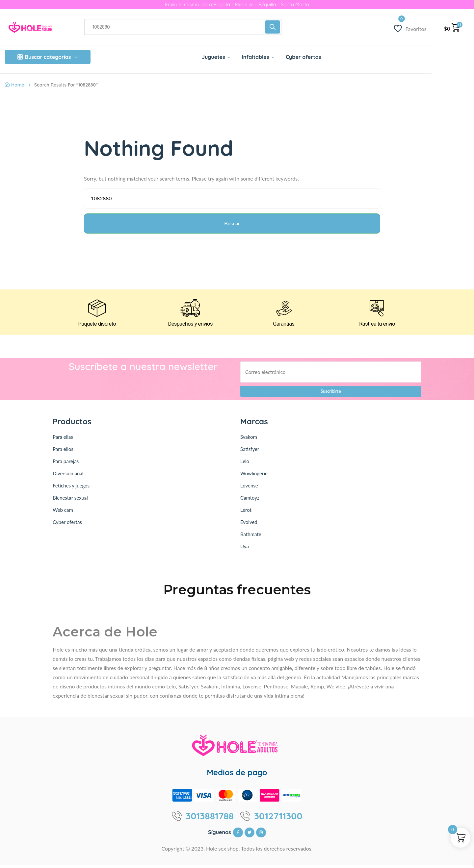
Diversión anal (68, 477)
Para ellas (63, 440)
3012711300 (278, 819)
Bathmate (251, 537)
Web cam (63, 513)
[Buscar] (273, 27)
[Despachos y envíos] (190, 311)
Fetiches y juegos (71, 489)
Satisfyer (250, 452)
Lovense (249, 489)
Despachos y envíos (190, 327)
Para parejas (66, 464)
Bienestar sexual (70, 501)
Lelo (245, 464)
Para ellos (63, 452)
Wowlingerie (254, 477)
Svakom (249, 440)
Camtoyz (250, 501)
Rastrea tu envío (377, 327)
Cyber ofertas (67, 525)
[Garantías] (284, 311)
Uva (245, 550)
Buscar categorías (48, 57)
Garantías (284, 327)
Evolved (249, 525)
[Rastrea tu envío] (377, 311)
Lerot (246, 513)
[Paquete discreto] (97, 311)
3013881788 (210, 819)
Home (15, 85)
